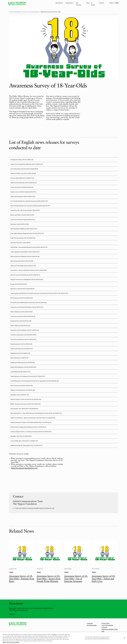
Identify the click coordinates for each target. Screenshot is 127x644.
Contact (101, 3)
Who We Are (59, 3)
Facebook (90, 623)
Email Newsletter (92, 625)
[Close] (124, 639)
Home (11, 12)
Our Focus (25, 12)
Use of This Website (107, 625)
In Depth (93, 4)
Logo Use (104, 627)
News (88, 3)
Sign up (12, 614)
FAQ (103, 631)
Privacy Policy (106, 623)
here (55, 636)
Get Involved (78, 4)
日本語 (117, 3)
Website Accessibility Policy (110, 629)
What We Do (69, 3)
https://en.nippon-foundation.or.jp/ (24, 468)
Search (112, 3)
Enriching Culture (34, 12)
